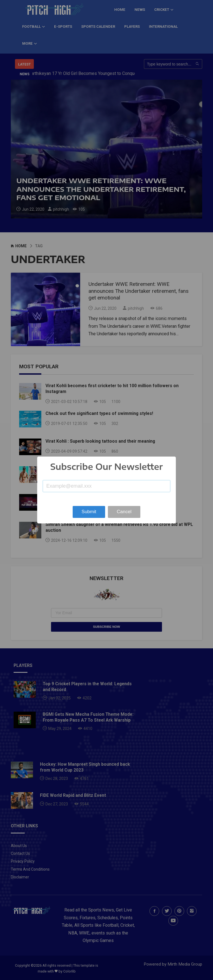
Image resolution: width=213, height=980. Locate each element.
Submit (89, 512)
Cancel (124, 512)
